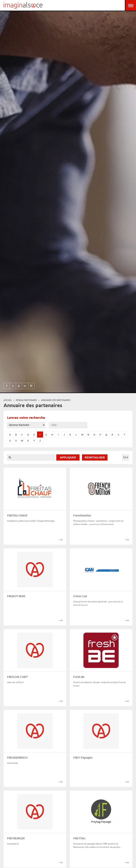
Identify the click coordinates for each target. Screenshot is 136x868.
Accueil (8, 400)
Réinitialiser (95, 458)
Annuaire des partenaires (56, 400)
